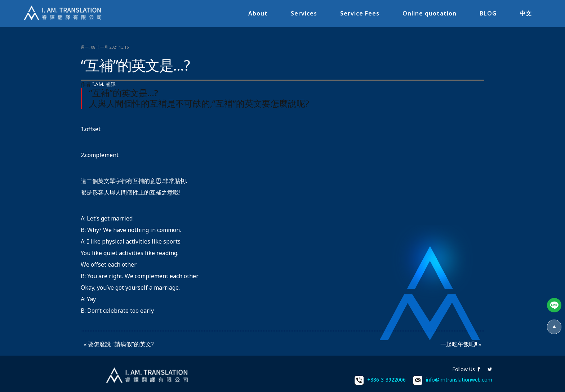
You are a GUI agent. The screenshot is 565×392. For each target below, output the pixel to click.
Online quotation (430, 13)
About (258, 13)
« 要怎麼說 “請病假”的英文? (119, 344)
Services (304, 13)
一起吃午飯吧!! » (461, 344)
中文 (526, 13)
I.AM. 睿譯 (104, 84)
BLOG (488, 13)
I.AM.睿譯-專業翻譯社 (63, 14)
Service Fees (360, 13)
